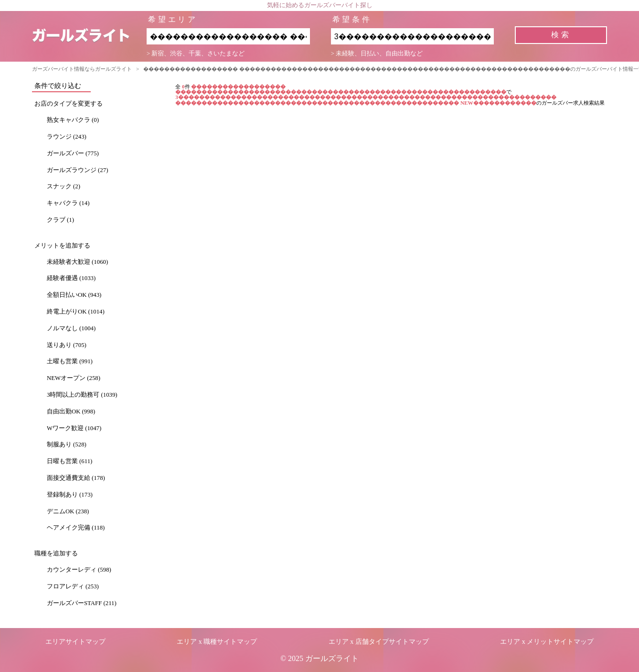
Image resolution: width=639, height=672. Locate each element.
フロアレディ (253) (73, 586)
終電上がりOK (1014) (76, 312)
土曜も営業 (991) (70, 361)
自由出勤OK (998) (71, 412)
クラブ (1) (60, 220)
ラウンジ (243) (67, 137)
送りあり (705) (67, 345)
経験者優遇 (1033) (71, 278)
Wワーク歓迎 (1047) (74, 428)
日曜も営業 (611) (69, 461)
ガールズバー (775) (73, 153)
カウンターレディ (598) (79, 570)
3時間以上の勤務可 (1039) (82, 395)
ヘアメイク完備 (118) (76, 528)
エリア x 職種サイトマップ (217, 642)
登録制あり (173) (70, 495)
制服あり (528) (67, 444)
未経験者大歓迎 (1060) (77, 262)
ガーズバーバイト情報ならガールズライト (82, 69)
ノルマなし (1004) (71, 328)
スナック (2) (64, 186)
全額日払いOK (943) (74, 295)
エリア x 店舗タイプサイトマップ (379, 642)
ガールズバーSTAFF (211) (82, 603)
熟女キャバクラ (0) (73, 120)
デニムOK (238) (68, 511)
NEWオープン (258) (74, 378)
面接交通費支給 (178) (76, 478)
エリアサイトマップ (75, 642)
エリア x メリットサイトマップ (547, 642)
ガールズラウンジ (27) (78, 170)
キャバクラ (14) (68, 203)
